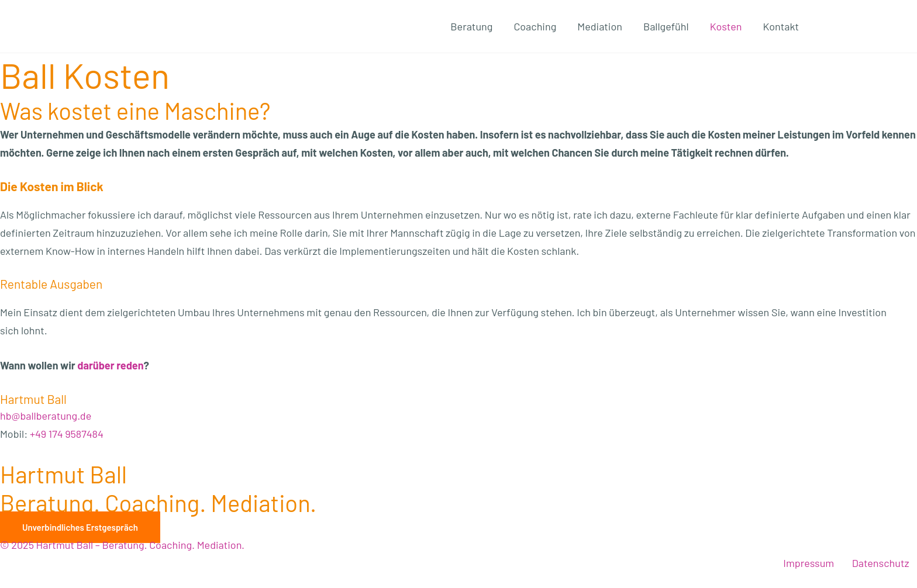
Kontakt (781, 26)
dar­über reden (110, 365)
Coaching (535, 26)
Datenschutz (881, 563)
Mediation (600, 26)
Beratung (471, 26)
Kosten (726, 26)
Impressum (809, 563)
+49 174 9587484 (67, 434)
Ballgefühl (666, 26)
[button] (80, 527)
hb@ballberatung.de (46, 416)
